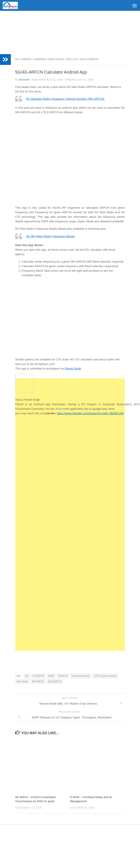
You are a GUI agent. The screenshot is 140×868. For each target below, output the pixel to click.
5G (17, 59)
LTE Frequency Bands (105, 676)
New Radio (56, 59)
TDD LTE (72, 59)
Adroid (26, 59)
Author (24, 80)
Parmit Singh (73, 369)
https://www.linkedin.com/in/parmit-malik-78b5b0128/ (90, 413)
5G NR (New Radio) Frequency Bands (50, 236)
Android (40, 59)
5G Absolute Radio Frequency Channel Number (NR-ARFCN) (65, 99)
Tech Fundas (89, 59)
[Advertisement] (70, 32)
